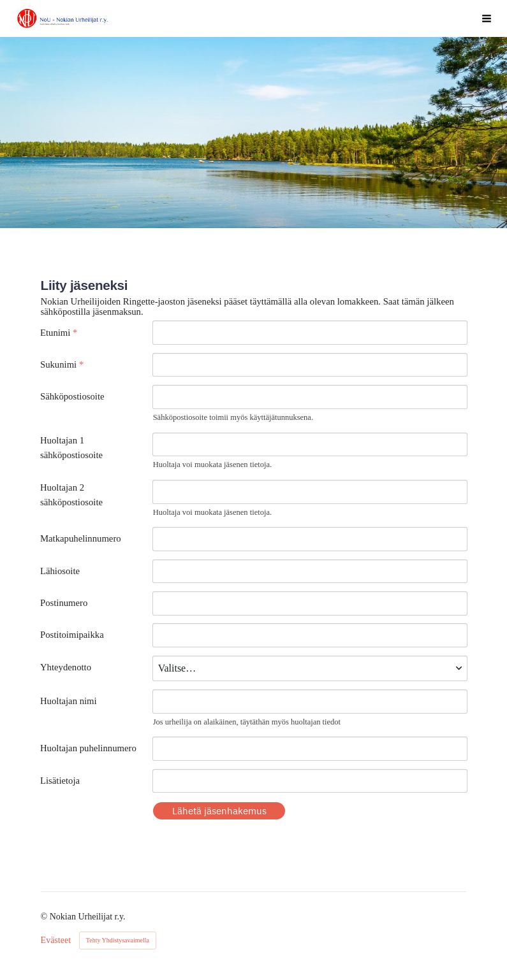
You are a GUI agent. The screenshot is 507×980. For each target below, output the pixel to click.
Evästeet (56, 940)
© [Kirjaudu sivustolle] (45, 917)
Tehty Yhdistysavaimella (118, 940)
